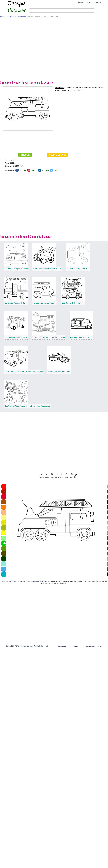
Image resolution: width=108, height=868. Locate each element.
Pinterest (34, 170)
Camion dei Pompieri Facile (77, 269)
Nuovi (88, 3)
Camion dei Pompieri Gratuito (59, 372)
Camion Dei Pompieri (20, 17)
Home (80, 3)
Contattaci (62, 646)
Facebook (23, 170)
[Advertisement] (29, 50)
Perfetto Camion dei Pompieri (16, 337)
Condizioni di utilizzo (94, 646)
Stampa (25, 155)
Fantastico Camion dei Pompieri (45, 303)
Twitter (56, 170)
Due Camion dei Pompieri (71, 303)
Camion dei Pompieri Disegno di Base (47, 269)
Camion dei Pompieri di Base (16, 303)
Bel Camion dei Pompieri (79, 337)
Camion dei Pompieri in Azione (16, 269)
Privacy (76, 646)
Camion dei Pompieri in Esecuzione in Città (49, 337)
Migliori (97, 3)
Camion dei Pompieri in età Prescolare (39, 581)
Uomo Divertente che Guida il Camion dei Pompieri (24, 372)
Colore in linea (58, 155)
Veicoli (8, 17)
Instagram (45, 170)
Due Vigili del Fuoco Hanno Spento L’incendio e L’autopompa (27, 406)
